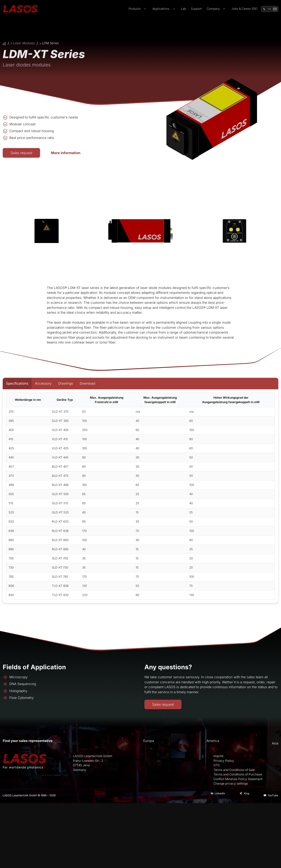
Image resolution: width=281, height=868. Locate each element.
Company (217, 9)
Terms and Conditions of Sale (234, 770)
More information (66, 153)
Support (196, 9)
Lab (183, 9)
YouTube (273, 795)
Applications (164, 9)
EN (275, 9)
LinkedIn (220, 793)
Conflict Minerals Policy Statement (238, 779)
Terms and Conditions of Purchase (238, 774)
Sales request (22, 153)
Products (138, 9)
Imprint (218, 756)
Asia (275, 743)
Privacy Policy (224, 761)
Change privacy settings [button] (231, 784)
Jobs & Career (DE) (244, 9)
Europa (149, 741)
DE (269, 9)
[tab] (17, 384)
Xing (246, 793)
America (213, 741)
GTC (217, 765)
